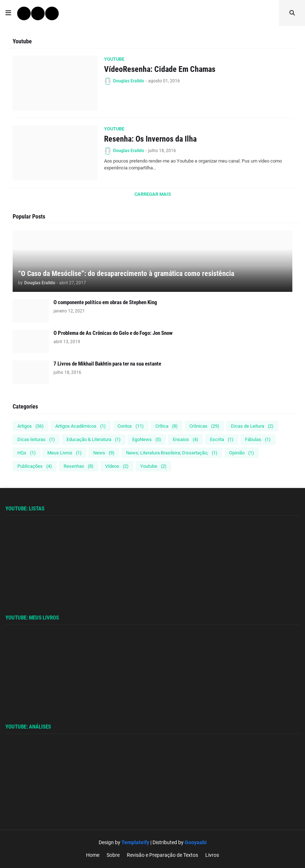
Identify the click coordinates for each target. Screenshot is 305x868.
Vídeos (117, 466)
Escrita (222, 439)
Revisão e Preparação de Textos (162, 855)
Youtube (153, 466)
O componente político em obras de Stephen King (105, 302)
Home (93, 855)
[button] (8, 13)
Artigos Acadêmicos (81, 426)
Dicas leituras (36, 439)
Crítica (167, 426)
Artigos (31, 426)
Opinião (242, 453)
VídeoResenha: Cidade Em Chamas (160, 69)
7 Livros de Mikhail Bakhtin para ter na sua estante (107, 364)
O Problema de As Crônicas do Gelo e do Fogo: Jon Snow (113, 333)
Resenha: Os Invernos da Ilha (150, 139)
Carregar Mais (153, 194)
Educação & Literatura (94, 439)
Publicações (35, 466)
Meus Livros (65, 453)
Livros (212, 855)
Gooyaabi (196, 842)
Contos (131, 426)
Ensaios (186, 439)
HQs (27, 453)
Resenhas (79, 466)
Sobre (113, 855)
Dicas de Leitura (252, 426)
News (104, 453)
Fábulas (258, 439)
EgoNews (147, 439)
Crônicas (204, 426)
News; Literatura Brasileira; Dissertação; (172, 453)
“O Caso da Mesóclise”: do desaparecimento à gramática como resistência (126, 273)
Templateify (135, 842)
